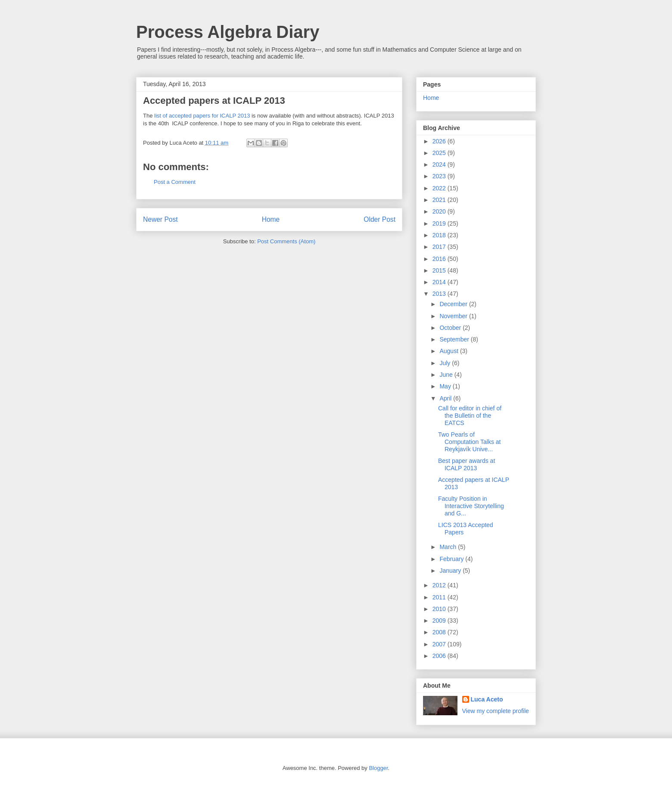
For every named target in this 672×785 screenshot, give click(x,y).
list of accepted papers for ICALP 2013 (202, 116)
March (449, 547)
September (455, 339)
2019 (440, 223)
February (452, 559)
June (447, 375)
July (446, 363)
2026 (440, 141)
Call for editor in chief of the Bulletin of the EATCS (470, 416)
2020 (440, 211)
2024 (440, 164)
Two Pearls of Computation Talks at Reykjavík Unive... (469, 442)
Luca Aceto (487, 699)
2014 (440, 282)
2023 (440, 176)
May (446, 386)
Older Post (380, 219)
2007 (440, 644)
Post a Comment (175, 182)
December (454, 304)
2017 (440, 247)
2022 (440, 188)
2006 (440, 656)
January (451, 571)
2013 (440, 294)
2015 (440, 270)
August (450, 351)
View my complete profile (496, 711)
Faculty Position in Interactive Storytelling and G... (471, 506)
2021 (440, 200)
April (446, 398)
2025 (440, 153)
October (451, 328)
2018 (440, 235)
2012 (440, 585)
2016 (440, 259)
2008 (440, 632)
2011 (440, 597)
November (454, 316)
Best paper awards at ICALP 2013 (467, 464)
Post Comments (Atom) (286, 241)
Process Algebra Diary (228, 32)
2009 (440, 621)
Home (271, 219)
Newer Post (160, 219)
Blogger (378, 768)
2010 (440, 609)
